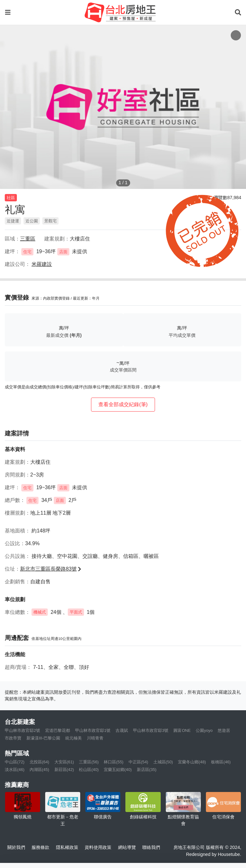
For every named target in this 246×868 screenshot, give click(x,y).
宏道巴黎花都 (58, 730)
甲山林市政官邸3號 (151, 730)
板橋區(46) (221, 762)
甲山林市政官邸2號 (22, 730)
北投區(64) (39, 762)
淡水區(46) (15, 770)
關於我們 (16, 847)
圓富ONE (182, 730)
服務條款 (40, 847)
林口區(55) (114, 762)
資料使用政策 (98, 847)
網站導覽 (127, 847)
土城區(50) (163, 762)
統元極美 (74, 738)
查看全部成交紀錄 (123, 404)
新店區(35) (147, 770)
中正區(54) (138, 762)
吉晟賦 (122, 730)
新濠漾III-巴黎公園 (43, 738)
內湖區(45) (39, 770)
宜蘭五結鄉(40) (118, 770)
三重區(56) (89, 762)
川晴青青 (95, 738)
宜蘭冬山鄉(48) (192, 762)
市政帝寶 (13, 738)
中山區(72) (15, 762)
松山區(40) (89, 770)
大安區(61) (64, 762)
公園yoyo (204, 730)
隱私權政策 (67, 847)
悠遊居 (224, 730)
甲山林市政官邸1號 (93, 730)
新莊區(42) (64, 770)
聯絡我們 (151, 847)
